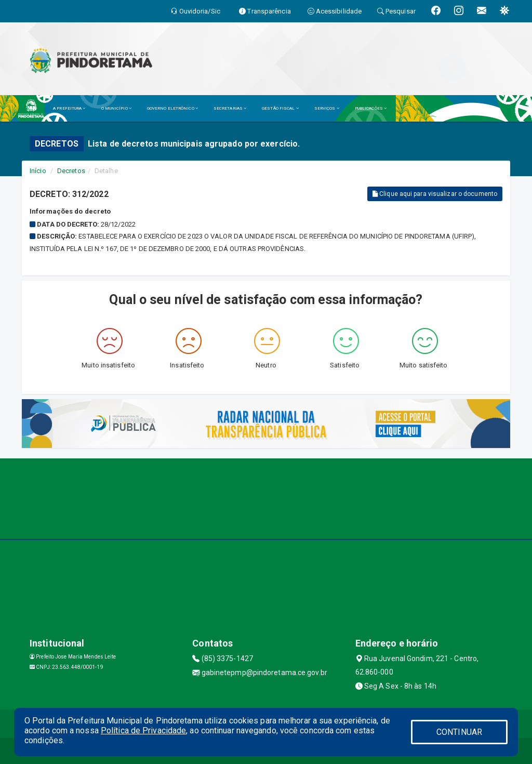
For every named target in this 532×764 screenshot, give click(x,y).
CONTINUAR (459, 732)
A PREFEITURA (69, 108)
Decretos (71, 171)
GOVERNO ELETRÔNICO (172, 108)
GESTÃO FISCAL (280, 108)
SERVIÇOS (327, 108)
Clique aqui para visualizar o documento (435, 194)
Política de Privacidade (143, 730)
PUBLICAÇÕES (371, 108)
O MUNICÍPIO (116, 108)
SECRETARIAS (230, 108)
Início (38, 171)
